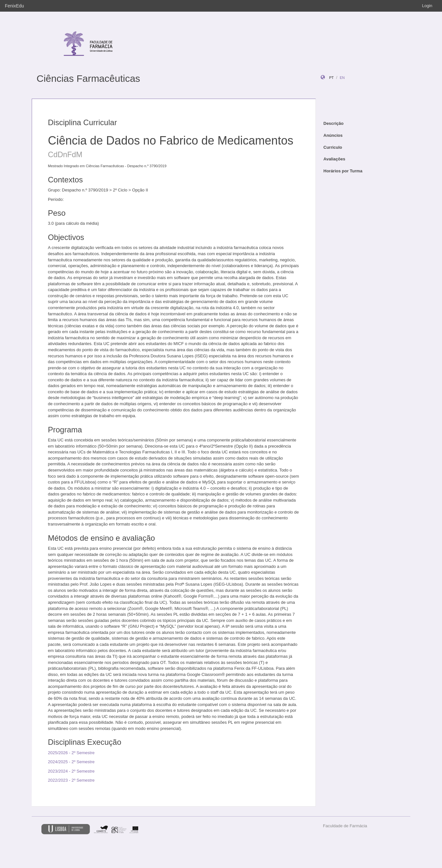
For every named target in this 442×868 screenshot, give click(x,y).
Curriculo (333, 147)
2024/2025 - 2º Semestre (71, 762)
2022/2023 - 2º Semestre (71, 780)
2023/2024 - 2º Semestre (71, 771)
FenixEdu (14, 6)
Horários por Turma (343, 171)
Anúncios (333, 135)
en (342, 78)
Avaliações (334, 159)
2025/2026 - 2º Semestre (71, 753)
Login (427, 6)
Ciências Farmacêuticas (88, 78)
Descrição (334, 123)
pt (331, 78)
